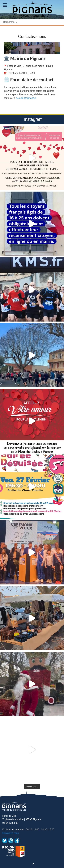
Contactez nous (11, 833)
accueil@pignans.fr (26, 98)
